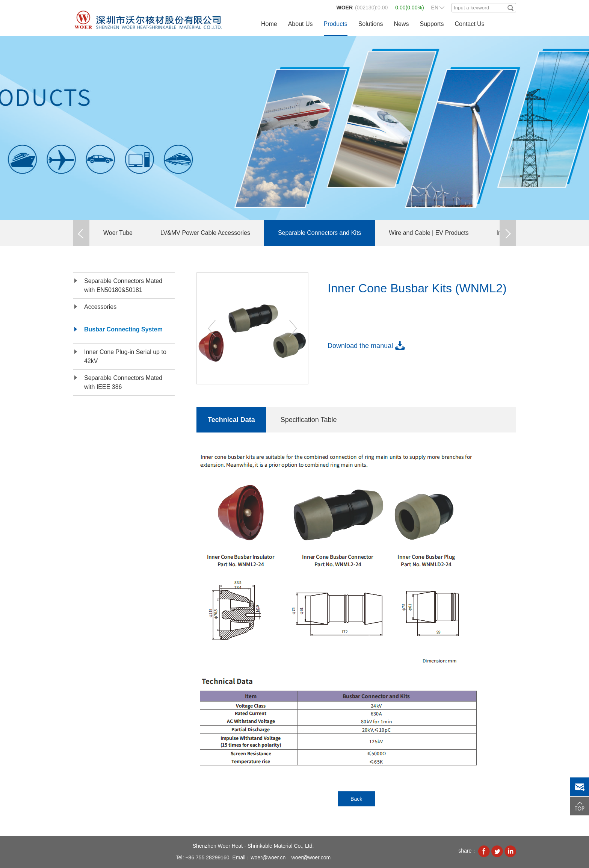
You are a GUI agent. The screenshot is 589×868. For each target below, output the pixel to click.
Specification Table (309, 420)
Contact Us (470, 24)
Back (356, 799)
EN (435, 8)
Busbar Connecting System (123, 329)
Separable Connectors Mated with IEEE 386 (123, 382)
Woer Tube (118, 233)
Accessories (100, 307)
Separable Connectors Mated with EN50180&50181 (123, 285)
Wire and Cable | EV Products (429, 233)
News (401, 24)
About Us (301, 24)
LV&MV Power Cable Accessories (205, 233)
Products (336, 24)
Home (269, 24)
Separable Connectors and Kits (319, 233)
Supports (432, 24)
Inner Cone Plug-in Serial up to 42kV (125, 356)
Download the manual (360, 346)
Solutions (371, 24)
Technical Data (231, 420)
